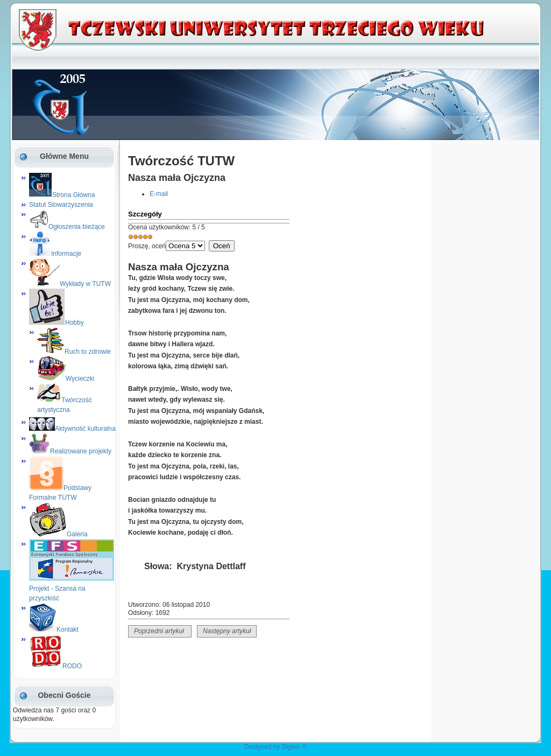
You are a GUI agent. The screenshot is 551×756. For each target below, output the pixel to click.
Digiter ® (295, 747)
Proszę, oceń (147, 246)
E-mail (159, 194)
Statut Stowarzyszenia (61, 205)
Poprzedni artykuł (160, 631)
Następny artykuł (227, 631)
